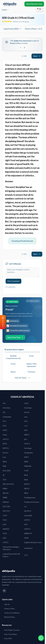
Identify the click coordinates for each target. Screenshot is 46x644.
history (27, 412)
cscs (26, 426)
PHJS (5, 520)
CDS (4, 480)
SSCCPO (6, 511)
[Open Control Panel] (2, 322)
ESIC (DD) (7, 471)
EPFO (26, 457)
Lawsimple (28, 515)
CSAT (26, 403)
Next (37, 56)
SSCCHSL (7, 506)
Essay (31, 356)
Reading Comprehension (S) (13, 357)
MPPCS (6, 448)
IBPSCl (27, 484)
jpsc (26, 439)
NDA (26, 475)
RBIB (26, 462)
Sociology (28, 408)
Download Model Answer (22, 241)
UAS (4, 524)
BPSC (5, 444)
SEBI (5, 466)
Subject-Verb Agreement (31, 365)
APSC (5, 430)
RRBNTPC (28, 533)
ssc (25, 506)
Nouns (13, 372)
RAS (26, 430)
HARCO (27, 529)
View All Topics (22, 378)
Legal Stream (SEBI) (12, 29)
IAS (4, 403)
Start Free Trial (15, 337)
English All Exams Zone (33, 542)
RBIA (5, 462)
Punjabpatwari (30, 497)
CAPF (26, 471)
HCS (26, 421)
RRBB (5, 497)
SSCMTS (28, 511)
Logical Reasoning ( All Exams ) (11, 555)
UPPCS (27, 444)
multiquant (28, 548)
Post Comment (13, 281)
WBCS (27, 435)
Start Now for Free (34, 4)
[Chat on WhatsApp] (41, 638)
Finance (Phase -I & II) (35, 29)
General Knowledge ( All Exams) (11, 548)
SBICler (6, 493)
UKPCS (6, 439)
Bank (26, 480)
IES (4, 412)
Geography (7, 417)
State (5, 435)
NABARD (28, 466)
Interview (7, 408)
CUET (5, 515)
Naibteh (6, 502)
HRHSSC (6, 529)
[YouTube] (4, 591)
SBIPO (27, 489)
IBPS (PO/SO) (8, 484)
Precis (13, 364)
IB (4, 475)
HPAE (26, 538)
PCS (4, 421)
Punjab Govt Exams (32, 502)
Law (26, 417)
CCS (26, 555)
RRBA (5, 489)
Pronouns (32, 372)
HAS (4, 426)
